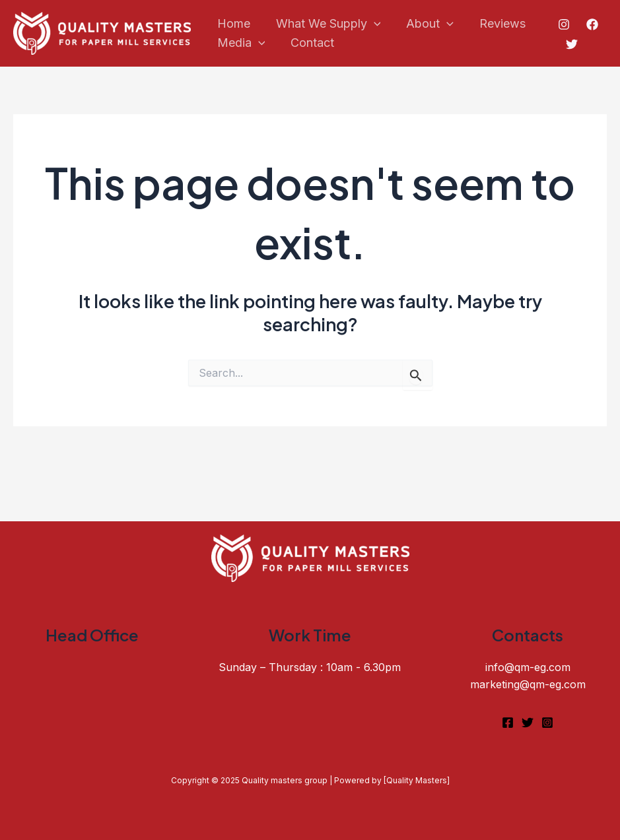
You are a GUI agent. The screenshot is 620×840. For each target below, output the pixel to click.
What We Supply (325, 24)
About (425, 24)
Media (240, 43)
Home (232, 23)
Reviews (496, 23)
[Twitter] (571, 44)
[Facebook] (591, 24)
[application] (371, 24)
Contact (310, 43)
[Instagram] (563, 24)
